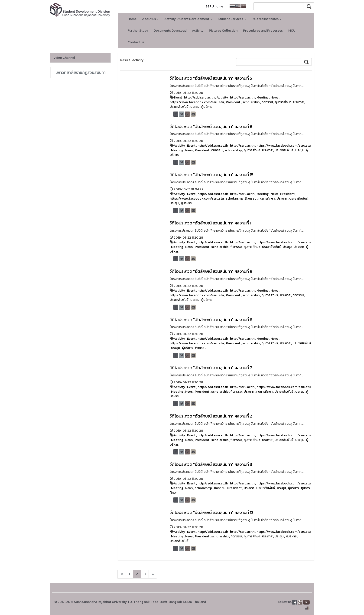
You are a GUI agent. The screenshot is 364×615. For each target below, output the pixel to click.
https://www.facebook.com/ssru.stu (197, 102)
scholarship (251, 102)
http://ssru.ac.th (242, 97)
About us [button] (150, 19)
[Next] (122, 574)
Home (132, 19)
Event (178, 97)
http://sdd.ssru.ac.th (199, 97)
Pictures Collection (223, 31)
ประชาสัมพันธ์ (179, 107)
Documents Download (170, 31)
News (274, 97)
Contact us (136, 42)
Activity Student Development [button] (188, 19)
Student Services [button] (232, 19)
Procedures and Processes (263, 31)
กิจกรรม (267, 102)
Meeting (263, 97)
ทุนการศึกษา (283, 102)
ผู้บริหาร (207, 107)
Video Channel (64, 58)
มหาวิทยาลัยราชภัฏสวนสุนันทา (81, 72)
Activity (198, 31)
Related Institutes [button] (267, 19)
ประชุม (195, 107)
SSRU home (214, 6)
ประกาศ (298, 102)
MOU (292, 31)
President (233, 102)
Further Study (138, 31)
